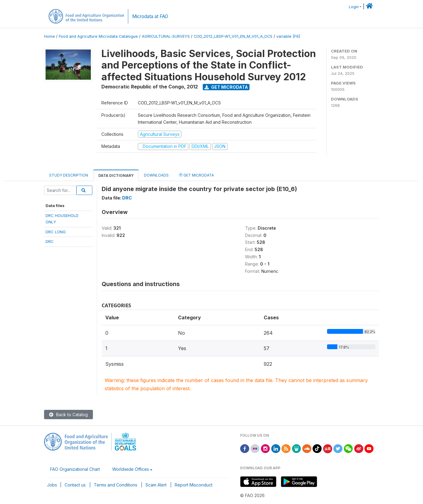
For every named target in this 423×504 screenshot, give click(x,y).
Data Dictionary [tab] (116, 175)
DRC (50, 241)
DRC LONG (56, 232)
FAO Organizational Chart (75, 469)
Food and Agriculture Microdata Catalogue (98, 36)
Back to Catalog (68, 415)
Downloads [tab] (156, 175)
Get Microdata (226, 87)
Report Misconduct (194, 485)
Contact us (75, 485)
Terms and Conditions (116, 485)
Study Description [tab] (69, 175)
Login (354, 7)
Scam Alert (156, 485)
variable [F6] (288, 36)
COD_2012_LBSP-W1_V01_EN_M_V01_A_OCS (233, 36)
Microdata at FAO (150, 16)
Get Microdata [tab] (196, 175)
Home (49, 36)
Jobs (52, 485)
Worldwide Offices (131, 469)
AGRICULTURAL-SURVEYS (166, 36)
